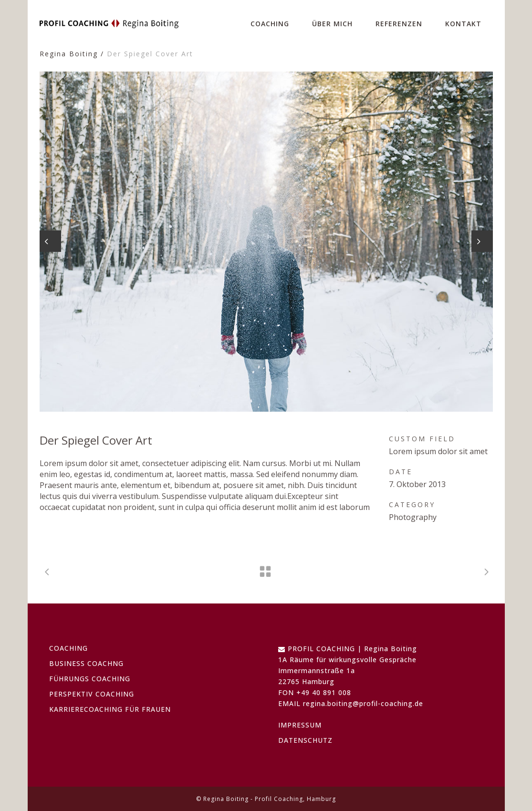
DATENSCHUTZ (305, 740)
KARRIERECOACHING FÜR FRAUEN (110, 709)
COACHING (68, 648)
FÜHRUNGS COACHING (90, 679)
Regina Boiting (69, 54)
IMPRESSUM (300, 725)
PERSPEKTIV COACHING (92, 694)
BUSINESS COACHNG (86, 663)
